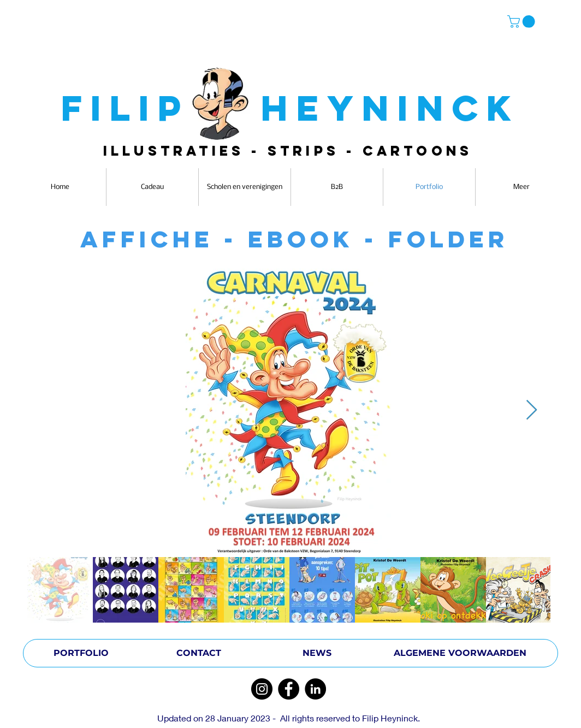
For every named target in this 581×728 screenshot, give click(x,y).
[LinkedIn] (315, 689)
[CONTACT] (199, 653)
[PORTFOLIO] (81, 653)
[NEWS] (317, 653)
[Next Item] (532, 410)
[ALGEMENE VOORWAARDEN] (460, 653)
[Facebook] (289, 689)
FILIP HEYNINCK (290, 108)
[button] (523, 22)
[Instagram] (262, 689)
